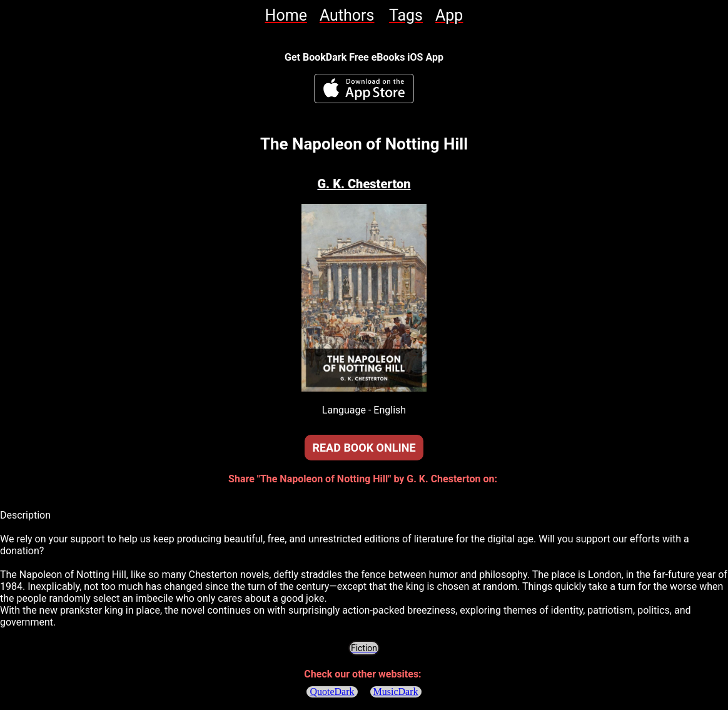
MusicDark (396, 692)
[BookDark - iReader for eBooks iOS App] (364, 89)
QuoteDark (332, 692)
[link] (286, 15)
